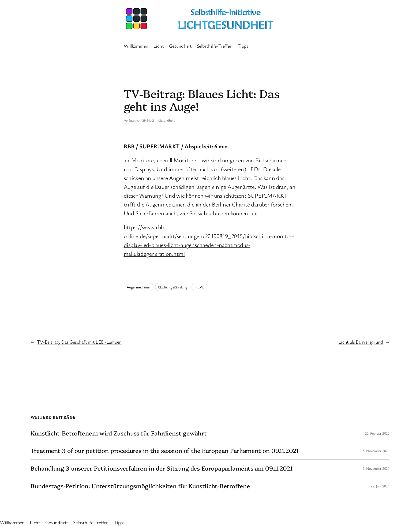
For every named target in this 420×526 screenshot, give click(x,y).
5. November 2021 (376, 451)
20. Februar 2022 (377, 433)
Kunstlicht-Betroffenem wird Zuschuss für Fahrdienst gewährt (119, 433)
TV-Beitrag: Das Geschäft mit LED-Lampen (79, 342)
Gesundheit (167, 120)
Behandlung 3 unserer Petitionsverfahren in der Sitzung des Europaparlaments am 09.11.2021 (162, 468)
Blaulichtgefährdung (173, 287)
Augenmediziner (139, 287)
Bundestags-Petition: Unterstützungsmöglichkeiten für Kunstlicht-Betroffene (140, 486)
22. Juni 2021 (380, 486)
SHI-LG (148, 120)
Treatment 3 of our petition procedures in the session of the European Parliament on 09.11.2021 (165, 451)
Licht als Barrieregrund (361, 342)
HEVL (199, 287)
